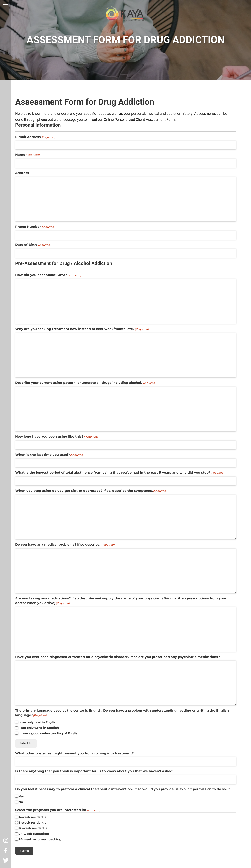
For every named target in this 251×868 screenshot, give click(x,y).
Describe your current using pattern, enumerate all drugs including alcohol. (86, 383)
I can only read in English (38, 722)
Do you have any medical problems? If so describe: (65, 545)
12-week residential (34, 828)
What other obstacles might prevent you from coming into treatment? (74, 753)
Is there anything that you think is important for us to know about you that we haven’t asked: (94, 771)
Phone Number (35, 227)
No (21, 802)
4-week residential (33, 817)
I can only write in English (39, 728)
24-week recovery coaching (40, 839)
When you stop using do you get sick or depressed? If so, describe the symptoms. (91, 491)
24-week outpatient (34, 834)
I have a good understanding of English (49, 733)
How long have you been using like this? (56, 437)
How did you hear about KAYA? (48, 275)
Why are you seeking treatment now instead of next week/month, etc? (82, 329)
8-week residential (33, 823)
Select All (26, 743)
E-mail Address (35, 137)
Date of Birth (33, 245)
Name (27, 155)
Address (22, 173)
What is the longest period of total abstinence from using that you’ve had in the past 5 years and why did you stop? (120, 473)
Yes (21, 796)
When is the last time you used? (50, 455)
